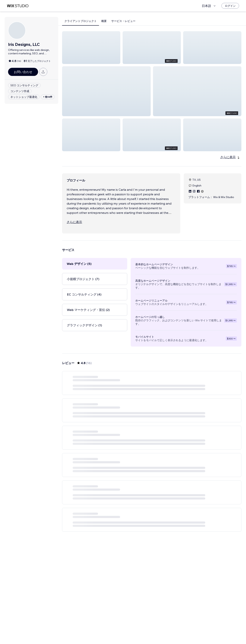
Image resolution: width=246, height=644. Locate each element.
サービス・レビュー (123, 21)
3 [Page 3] (159, 633)
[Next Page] (166, 633)
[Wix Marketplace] (18, 6)
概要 (104, 21)
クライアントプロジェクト (81, 21)
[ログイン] (230, 6)
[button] (91, 48)
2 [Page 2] (152, 633)
